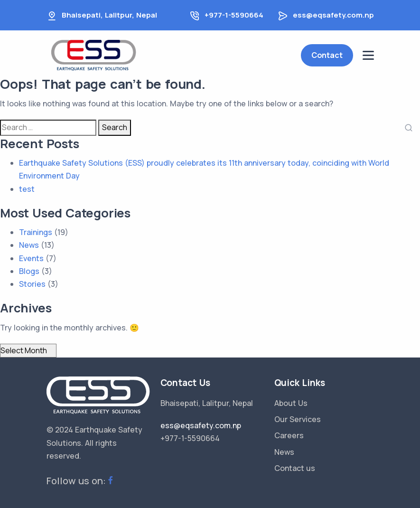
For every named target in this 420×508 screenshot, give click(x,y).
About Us (291, 403)
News (29, 245)
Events (31, 258)
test (27, 189)
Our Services (298, 419)
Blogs (29, 271)
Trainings (36, 232)
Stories (32, 284)
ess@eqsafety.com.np (333, 15)
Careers (289, 435)
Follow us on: (81, 481)
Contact (327, 55)
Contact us (295, 468)
